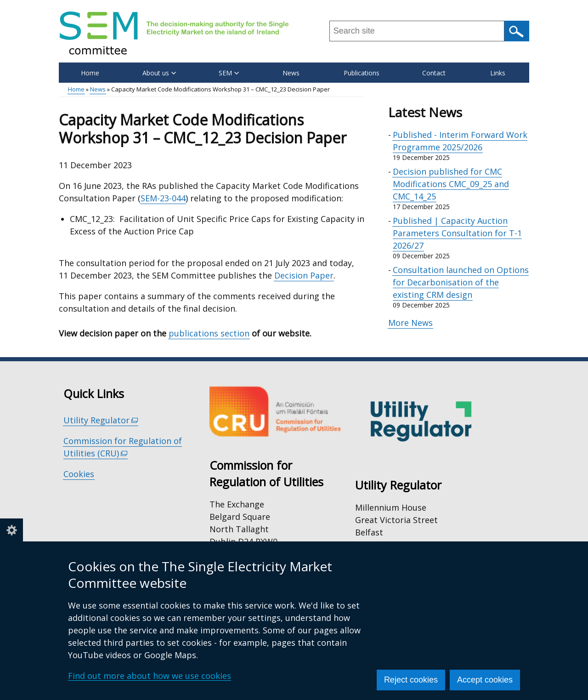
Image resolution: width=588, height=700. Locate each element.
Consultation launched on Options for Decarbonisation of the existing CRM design (461, 282)
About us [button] (159, 73)
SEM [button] (229, 73)
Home (90, 73)
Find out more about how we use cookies (150, 676)
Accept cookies (485, 680)
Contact (434, 73)
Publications (362, 73)
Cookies (79, 474)
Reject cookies (411, 680)
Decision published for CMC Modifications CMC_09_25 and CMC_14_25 (451, 184)
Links (498, 73)
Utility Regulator (101, 420)
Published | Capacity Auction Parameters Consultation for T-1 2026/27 (457, 233)
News (291, 73)
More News (410, 323)
